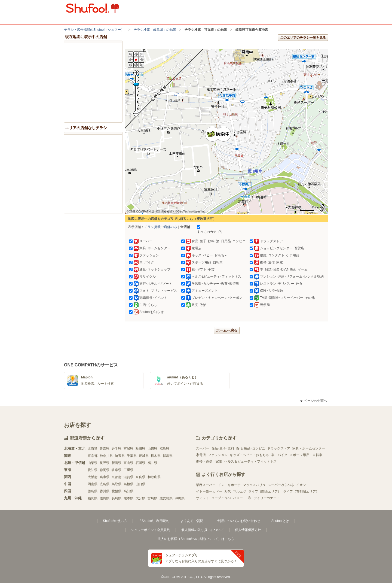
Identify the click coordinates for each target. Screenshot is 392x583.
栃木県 (156, 456)
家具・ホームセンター (309, 448)
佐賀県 (105, 498)
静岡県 (105, 470)
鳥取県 (117, 484)
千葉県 (132, 456)
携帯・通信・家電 (209, 461)
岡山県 (93, 484)
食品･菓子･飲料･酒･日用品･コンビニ (238, 448)
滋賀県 (128, 477)
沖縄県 (180, 498)
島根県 (128, 484)
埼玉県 (120, 456)
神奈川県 (106, 456)
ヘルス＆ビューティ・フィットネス (250, 461)
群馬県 (168, 456)
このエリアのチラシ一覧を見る (303, 38)
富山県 (128, 463)
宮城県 (128, 449)
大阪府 (93, 477)
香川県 (105, 491)
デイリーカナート (267, 498)
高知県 (128, 491)
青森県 (105, 449)
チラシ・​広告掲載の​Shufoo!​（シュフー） (94, 30)
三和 (248, 498)
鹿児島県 (166, 498)
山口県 (140, 484)
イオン (301, 485)
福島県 (164, 449)
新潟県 (117, 463)
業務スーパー (206, 485)
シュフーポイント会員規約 (151, 530)
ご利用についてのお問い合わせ (237, 521)
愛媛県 (117, 491)
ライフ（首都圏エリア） (301, 491)
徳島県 (93, 491)
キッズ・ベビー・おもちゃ (249, 455)
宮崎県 (152, 498)
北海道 (93, 449)
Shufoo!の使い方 (115, 521)
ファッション (218, 455)
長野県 (105, 463)
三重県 (128, 470)
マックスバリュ (254, 485)
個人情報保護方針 (248, 530)
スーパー (203, 448)
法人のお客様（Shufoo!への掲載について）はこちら (196, 539)
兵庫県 (105, 477)
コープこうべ (221, 498)
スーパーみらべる (281, 485)
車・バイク (279, 455)
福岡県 (93, 498)
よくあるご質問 (192, 521)
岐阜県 (117, 470)
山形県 (152, 449)
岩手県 (117, 449)
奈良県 (140, 477)
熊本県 (128, 498)
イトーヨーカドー (209, 491)
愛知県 (93, 470)
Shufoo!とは (280, 521)
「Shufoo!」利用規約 (154, 521)
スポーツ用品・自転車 (306, 455)
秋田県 (140, 449)
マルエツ (240, 491)
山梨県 (93, 463)
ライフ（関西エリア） (265, 491)
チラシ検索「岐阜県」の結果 (155, 30)
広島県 (105, 484)
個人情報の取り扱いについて (203, 530)
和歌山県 (154, 477)
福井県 (152, 463)
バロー (238, 498)
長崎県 (117, 498)
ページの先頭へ (314, 401)
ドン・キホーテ (229, 485)
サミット (203, 498)
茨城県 (144, 456)
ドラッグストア (279, 448)
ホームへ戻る (227, 330)
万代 (228, 491)
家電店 (201, 455)
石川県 (140, 463)
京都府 (117, 477)
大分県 (140, 498)
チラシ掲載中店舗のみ (161, 227)
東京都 (93, 456)
